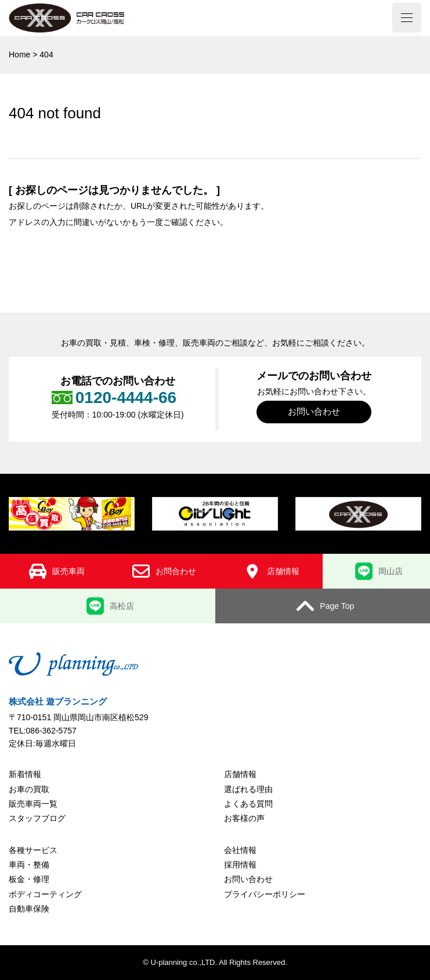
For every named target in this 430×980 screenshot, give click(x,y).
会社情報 (240, 850)
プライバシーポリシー (265, 894)
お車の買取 (29, 789)
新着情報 (25, 774)
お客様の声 (244, 818)
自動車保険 (29, 909)
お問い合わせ (314, 411)
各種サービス (33, 850)
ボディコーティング (45, 894)
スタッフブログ (37, 818)
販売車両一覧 (33, 804)
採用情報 (240, 865)
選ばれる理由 (248, 789)
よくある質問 (248, 804)
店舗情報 (240, 774)
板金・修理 (29, 879)
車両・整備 (29, 865)
